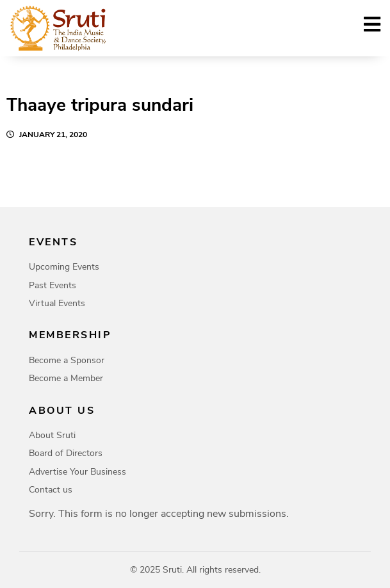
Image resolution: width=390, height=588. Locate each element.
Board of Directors (66, 453)
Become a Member (66, 378)
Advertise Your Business (77, 472)
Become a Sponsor (67, 360)
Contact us (51, 490)
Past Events (53, 285)
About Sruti (52, 435)
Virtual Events (57, 303)
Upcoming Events (64, 267)
